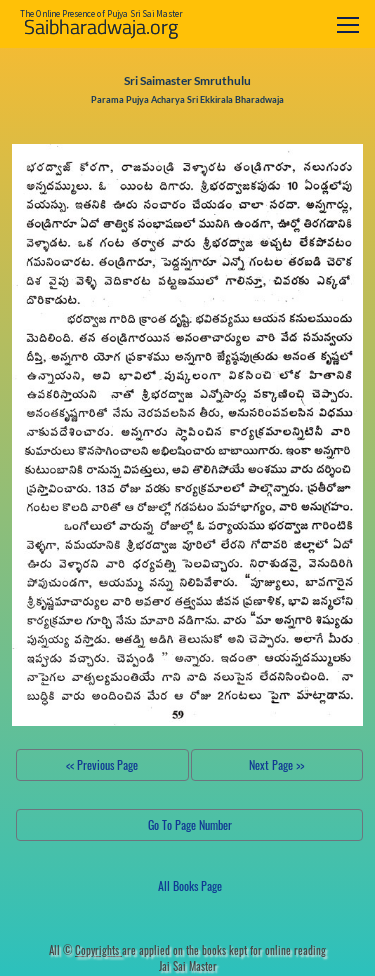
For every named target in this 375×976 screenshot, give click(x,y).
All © (85, 950)
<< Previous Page (102, 764)
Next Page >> (276, 764)
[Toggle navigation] (348, 24)
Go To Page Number (190, 824)
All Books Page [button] (190, 885)
